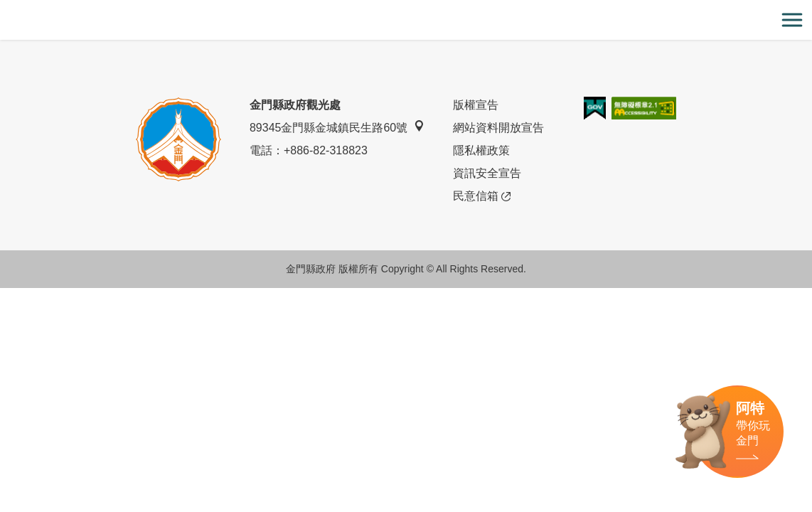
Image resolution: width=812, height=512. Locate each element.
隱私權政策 (481, 150)
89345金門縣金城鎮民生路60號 (337, 127)
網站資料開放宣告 (498, 128)
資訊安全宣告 (487, 173)
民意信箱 (482, 196)
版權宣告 (476, 105)
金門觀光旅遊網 (406, 20)
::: (5, 8)
